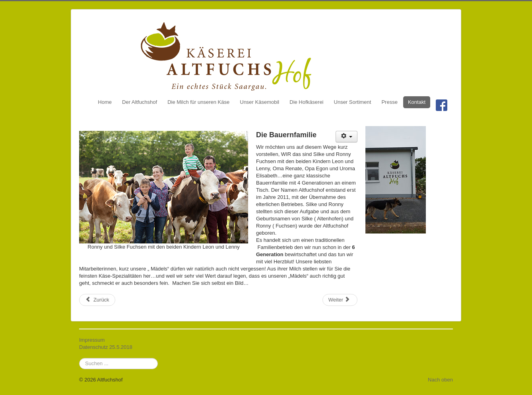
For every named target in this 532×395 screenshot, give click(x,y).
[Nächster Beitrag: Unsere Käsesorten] (340, 300)
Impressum (92, 340)
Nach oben (440, 380)
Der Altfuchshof (140, 102)
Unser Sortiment (353, 102)
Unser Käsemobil (259, 102)
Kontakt (417, 102)
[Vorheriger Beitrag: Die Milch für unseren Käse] (97, 300)
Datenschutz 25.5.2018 (106, 347)
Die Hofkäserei (306, 102)
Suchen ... (79, 358)
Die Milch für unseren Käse (198, 102)
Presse (389, 102)
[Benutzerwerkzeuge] (347, 137)
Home (105, 102)
